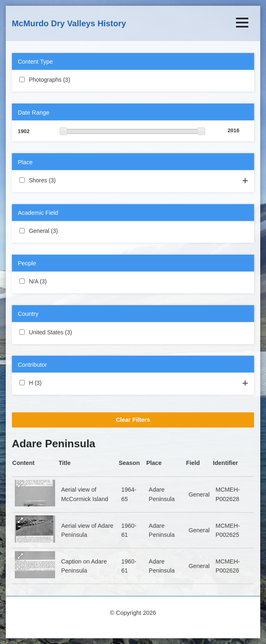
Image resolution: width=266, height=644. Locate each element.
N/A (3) (57, 281)
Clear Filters (133, 420)
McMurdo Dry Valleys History (69, 23)
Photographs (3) (80, 79)
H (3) (51, 382)
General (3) (68, 230)
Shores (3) (66, 180)
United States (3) (82, 332)
